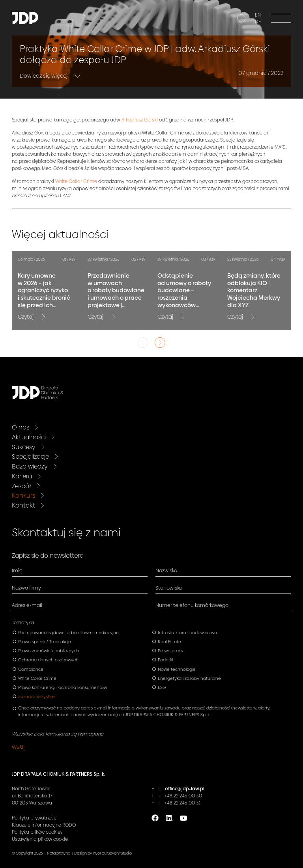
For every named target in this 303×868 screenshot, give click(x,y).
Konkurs (23, 496)
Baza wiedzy (30, 466)
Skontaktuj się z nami (66, 533)
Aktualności (29, 437)
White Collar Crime (76, 181)
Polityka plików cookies (37, 832)
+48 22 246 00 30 (183, 796)
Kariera (22, 476)
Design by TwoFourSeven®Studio (103, 853)
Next (160, 343)
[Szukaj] (240, 19)
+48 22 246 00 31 (182, 803)
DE (258, 22)
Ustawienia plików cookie (40, 839)
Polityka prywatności (35, 818)
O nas (21, 427)
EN (258, 15)
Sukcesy (24, 447)
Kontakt (23, 505)
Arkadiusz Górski (140, 120)
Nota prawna (59, 853)
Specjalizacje (30, 456)
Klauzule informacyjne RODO (44, 825)
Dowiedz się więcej (44, 76)
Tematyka (23, 623)
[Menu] (281, 18)
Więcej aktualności (60, 234)
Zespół (22, 486)
